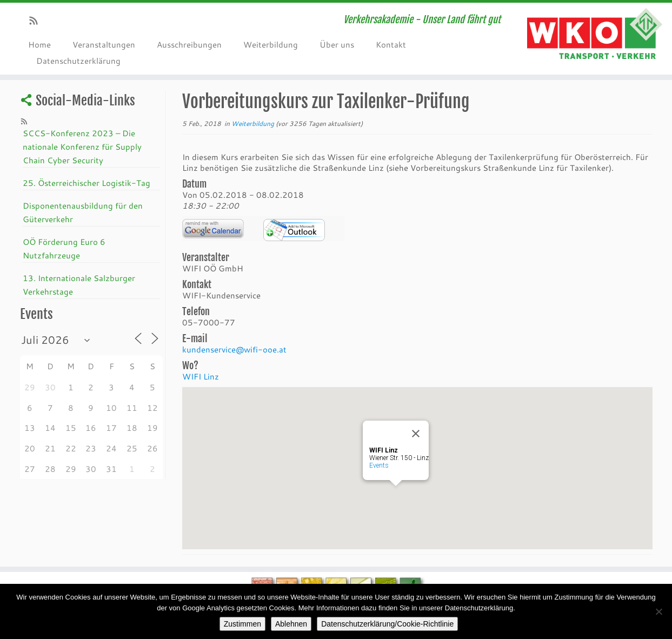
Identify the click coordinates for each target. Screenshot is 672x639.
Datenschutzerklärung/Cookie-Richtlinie (387, 624)
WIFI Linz (201, 376)
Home (39, 44)
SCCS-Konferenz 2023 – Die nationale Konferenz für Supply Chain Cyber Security (82, 147)
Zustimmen (242, 624)
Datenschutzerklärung (78, 61)
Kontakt (391, 44)
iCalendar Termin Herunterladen (294, 230)
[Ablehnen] (658, 611)
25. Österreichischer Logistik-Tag (87, 183)
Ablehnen (291, 624)
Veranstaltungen (104, 44)
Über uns (337, 44)
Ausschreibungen (189, 44)
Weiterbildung (271, 44)
